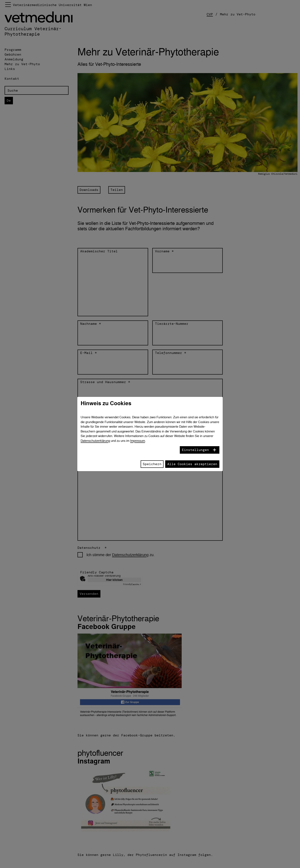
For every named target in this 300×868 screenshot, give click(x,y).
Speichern (152, 464)
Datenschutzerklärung (95, 441)
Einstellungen (195, 450)
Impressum (138, 441)
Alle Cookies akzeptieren (192, 464)
